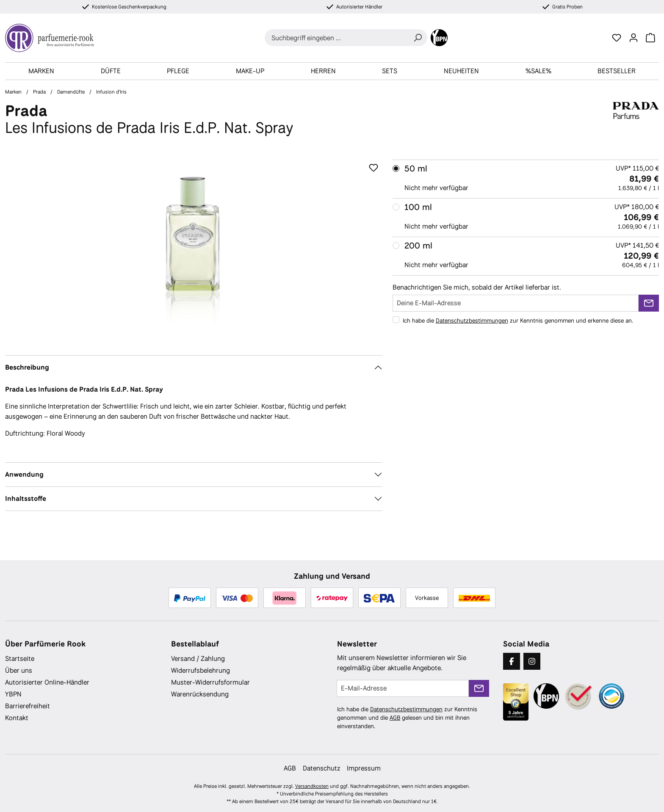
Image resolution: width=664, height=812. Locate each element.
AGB (395, 718)
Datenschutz (321, 768)
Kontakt (17, 718)
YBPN (13, 694)
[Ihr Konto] (634, 38)
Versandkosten (312, 786)
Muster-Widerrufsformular (210, 682)
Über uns (19, 670)
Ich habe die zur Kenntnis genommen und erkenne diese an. (518, 320)
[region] (194, 251)
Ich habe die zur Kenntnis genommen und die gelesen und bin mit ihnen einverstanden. (407, 718)
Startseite (20, 659)
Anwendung (24, 474)
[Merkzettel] (617, 38)
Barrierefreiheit (28, 706)
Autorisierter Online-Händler (47, 682)
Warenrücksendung (200, 694)
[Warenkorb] (650, 38)
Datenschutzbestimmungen (472, 320)
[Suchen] (418, 38)
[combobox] (336, 38)
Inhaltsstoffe (26, 499)
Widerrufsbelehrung (201, 670)
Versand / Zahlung (198, 659)
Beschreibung (27, 367)
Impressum (364, 768)
